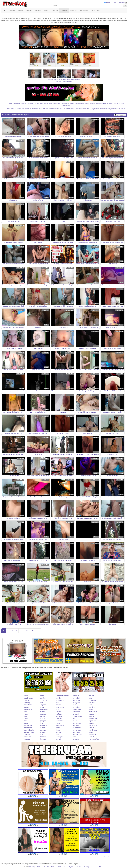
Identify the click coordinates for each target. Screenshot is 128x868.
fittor (42, 703)
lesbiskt (58, 705)
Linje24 (10, 104)
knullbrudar (28, 709)
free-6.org (32, 867)
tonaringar (92, 700)
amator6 (76, 714)
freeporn (43, 737)
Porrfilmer (84, 109)
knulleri (27, 707)
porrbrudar (76, 700)
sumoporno (28, 728)
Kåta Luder (11, 109)
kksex (58, 723)
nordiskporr (28, 705)
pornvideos (77, 723)
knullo (26, 723)
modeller (76, 696)
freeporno (27, 737)
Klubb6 (116, 104)
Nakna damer (104, 109)
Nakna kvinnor (25, 109)
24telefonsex (77, 716)
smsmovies (60, 707)
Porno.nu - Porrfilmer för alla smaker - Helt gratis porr (64, 79)
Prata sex (43, 104)
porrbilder (59, 721)
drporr (58, 728)
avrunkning (44, 725)
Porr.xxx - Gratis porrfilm (64, 81)
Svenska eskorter (95, 104)
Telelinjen (16, 104)
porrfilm (43, 698)
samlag (91, 714)
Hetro (108, 2)
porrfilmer (92, 707)
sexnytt (43, 716)
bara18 (91, 737)
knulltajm (59, 719)
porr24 (58, 703)
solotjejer (43, 714)
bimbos (91, 716)
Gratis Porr (62, 109)
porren (42, 719)
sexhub (91, 728)
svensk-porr (44, 709)
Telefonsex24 (57, 104)
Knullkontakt (50, 109)
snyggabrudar (29, 732)
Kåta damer (121, 109)
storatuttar (92, 735)
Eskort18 (121, 104)
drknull (26, 700)
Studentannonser (35, 109)
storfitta (43, 712)
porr (74, 719)
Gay (114, 2)
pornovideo (77, 730)
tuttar (90, 698)
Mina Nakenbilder (74, 104)
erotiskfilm (76, 712)
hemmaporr (93, 719)
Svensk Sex (77, 109)
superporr (92, 721)
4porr (42, 696)
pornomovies (77, 735)
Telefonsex (31, 104)
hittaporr (92, 723)
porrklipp (27, 739)
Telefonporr (65, 104)
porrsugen (59, 716)
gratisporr (44, 700)
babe (26, 721)
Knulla (89, 109)
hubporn (76, 739)
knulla (26, 696)
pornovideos (77, 728)
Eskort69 (17, 109)
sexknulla (59, 712)
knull (26, 712)
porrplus (59, 732)
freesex (75, 721)
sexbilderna (60, 700)
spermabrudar (29, 730)
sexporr (58, 709)
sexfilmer (59, 714)
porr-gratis (76, 703)
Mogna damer (113, 109)
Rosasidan (110, 104)
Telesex (37, 104)
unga (42, 707)
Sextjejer (104, 104)
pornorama (77, 732)
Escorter (43, 109)
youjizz (43, 735)
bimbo (26, 719)
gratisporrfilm (60, 725)
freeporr (43, 739)
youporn (43, 732)
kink (74, 737)
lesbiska (92, 709)
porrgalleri (76, 698)
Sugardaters (95, 109)
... (21, 631)
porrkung (43, 730)
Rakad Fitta (69, 109)
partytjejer (27, 703)
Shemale (122, 2)
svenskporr (28, 725)
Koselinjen (49, 104)
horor (91, 705)
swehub (91, 696)
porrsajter (59, 737)
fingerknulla (77, 709)
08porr (58, 730)
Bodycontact (66, 106)
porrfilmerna (28, 698)
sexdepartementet (62, 696)
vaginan (43, 705)
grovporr (43, 721)
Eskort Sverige (85, 104)
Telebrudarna (23, 104)
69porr (42, 728)
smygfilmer (77, 707)
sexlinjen (92, 703)
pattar (91, 732)
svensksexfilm (94, 739)
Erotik (56, 109)
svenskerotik (93, 725)
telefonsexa (93, 712)
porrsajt (58, 739)
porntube (76, 725)
